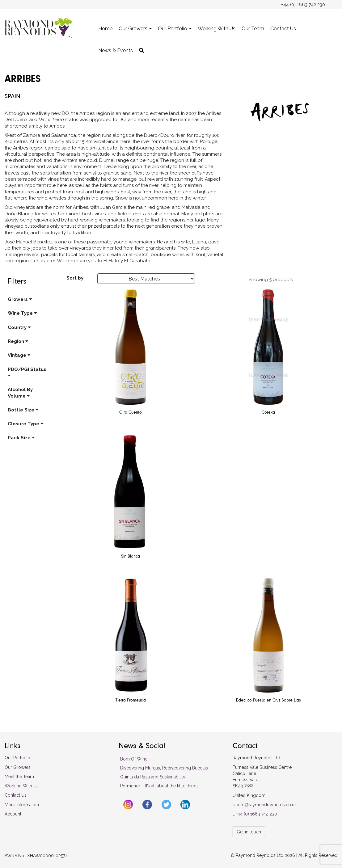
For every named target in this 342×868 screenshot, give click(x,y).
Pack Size (21, 438)
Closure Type (25, 424)
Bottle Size (23, 410)
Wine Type (22, 313)
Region (18, 341)
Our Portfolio (175, 29)
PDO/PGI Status (27, 372)
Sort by (75, 278)
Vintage (19, 355)
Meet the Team (19, 777)
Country (19, 327)
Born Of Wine (134, 759)
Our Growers (135, 29)
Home (105, 29)
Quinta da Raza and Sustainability (153, 777)
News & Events (116, 51)
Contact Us (283, 29)
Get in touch (249, 832)
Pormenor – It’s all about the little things (159, 786)
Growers (20, 299)
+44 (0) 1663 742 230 (257, 814)
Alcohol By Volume (20, 393)
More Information (22, 805)
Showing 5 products (271, 280)
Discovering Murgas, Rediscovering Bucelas (164, 768)
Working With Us (217, 29)
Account (13, 814)
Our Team (253, 29)
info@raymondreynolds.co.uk (267, 805)
